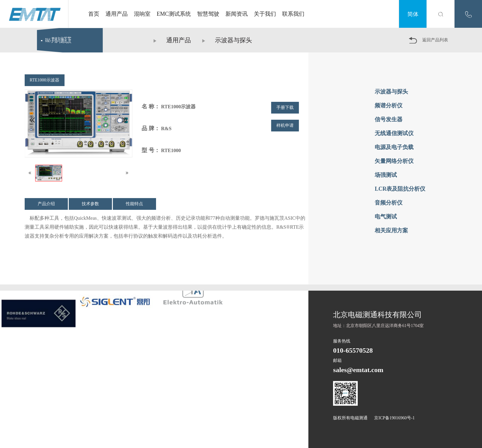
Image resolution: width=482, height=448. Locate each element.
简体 (413, 14)
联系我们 (293, 14)
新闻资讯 (237, 14)
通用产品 (117, 14)
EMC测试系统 (174, 14)
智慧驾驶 (208, 14)
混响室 (142, 14)
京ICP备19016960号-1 (394, 418)
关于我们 (265, 14)
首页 (94, 14)
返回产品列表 (428, 40)
